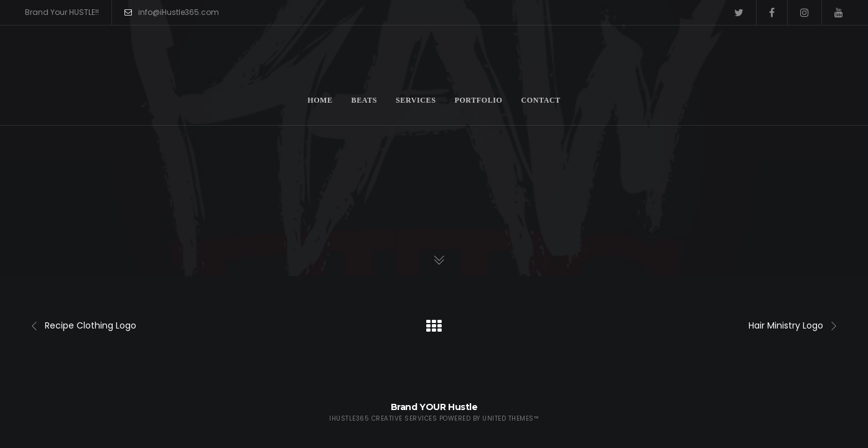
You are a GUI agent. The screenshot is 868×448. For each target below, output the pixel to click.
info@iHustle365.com (172, 12)
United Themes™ (511, 418)
